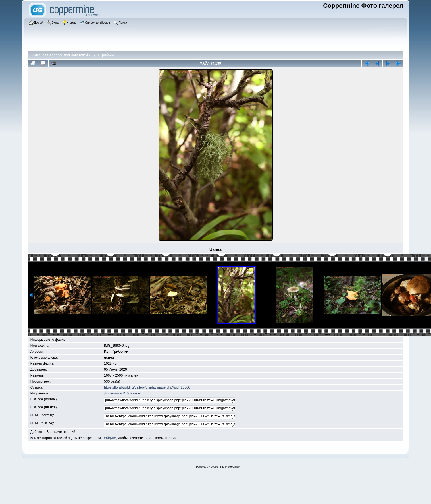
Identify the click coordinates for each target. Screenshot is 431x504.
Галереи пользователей (69, 55)
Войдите (109, 438)
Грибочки (108, 55)
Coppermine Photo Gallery (225, 467)
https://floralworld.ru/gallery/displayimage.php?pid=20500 (147, 387)
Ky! (94, 55)
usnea (109, 358)
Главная (40, 55)
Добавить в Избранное (122, 393)
